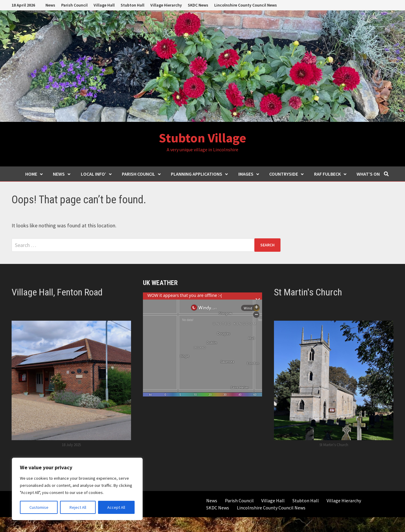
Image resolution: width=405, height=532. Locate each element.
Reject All (78, 507)
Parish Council (74, 5)
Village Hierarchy (166, 5)
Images (249, 174)
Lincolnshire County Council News (246, 5)
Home (34, 174)
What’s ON (368, 174)
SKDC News (198, 5)
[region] (77, 489)
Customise (39, 507)
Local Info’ (97, 174)
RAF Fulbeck (331, 174)
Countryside (287, 174)
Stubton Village (203, 138)
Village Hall (104, 5)
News (50, 5)
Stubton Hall (133, 5)
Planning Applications (200, 174)
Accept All (116, 507)
